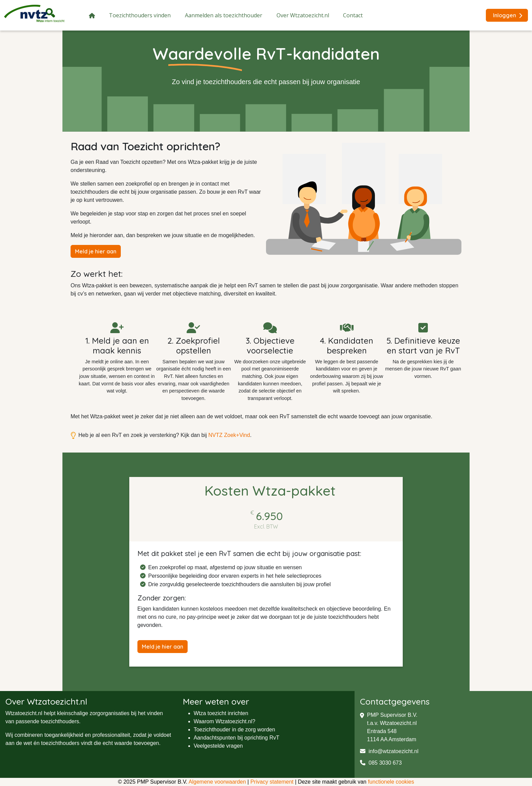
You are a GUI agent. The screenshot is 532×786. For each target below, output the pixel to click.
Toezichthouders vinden (140, 15)
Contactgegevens (395, 701)
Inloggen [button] (508, 15)
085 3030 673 (381, 763)
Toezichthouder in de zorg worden (234, 730)
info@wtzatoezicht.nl (389, 751)
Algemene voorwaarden (217, 782)
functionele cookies (391, 782)
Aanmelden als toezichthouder (224, 15)
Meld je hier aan (96, 251)
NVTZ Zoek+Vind (229, 435)
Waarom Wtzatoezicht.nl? (225, 721)
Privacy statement (272, 782)
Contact (353, 15)
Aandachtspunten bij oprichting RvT (237, 738)
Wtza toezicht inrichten (221, 713)
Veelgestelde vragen (218, 746)
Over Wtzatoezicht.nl (303, 15)
